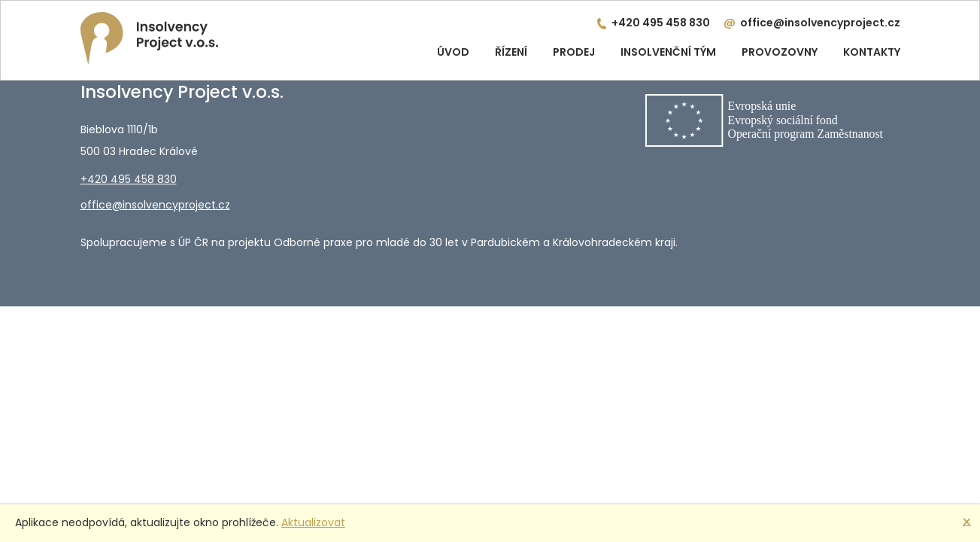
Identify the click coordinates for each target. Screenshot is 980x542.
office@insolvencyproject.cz (820, 23)
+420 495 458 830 (661, 23)
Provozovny (780, 52)
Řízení (511, 52)
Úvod (453, 52)
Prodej (574, 52)
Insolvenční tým (668, 52)
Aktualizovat (313, 522)
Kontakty (872, 52)
